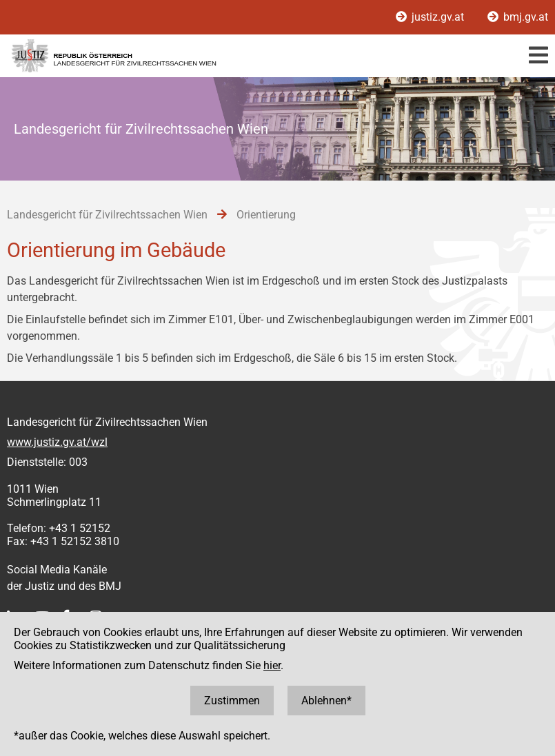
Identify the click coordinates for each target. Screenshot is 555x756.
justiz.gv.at (431, 17)
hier (272, 665)
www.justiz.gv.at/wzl (57, 442)
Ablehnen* (326, 701)
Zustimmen (232, 701)
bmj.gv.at (518, 17)
